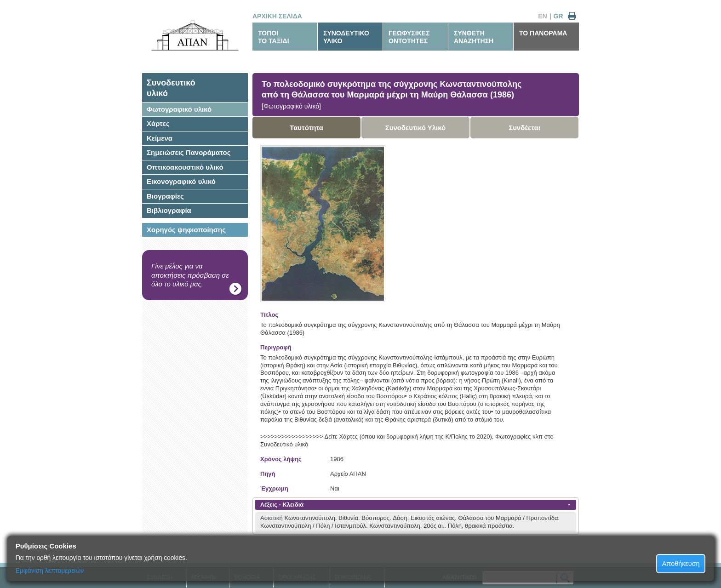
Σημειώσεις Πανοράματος (189, 152)
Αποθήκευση (681, 564)
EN (542, 16)
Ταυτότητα (306, 128)
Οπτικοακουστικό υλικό (185, 167)
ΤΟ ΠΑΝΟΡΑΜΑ (543, 33)
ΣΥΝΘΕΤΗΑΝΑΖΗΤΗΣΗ (474, 37)
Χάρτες (158, 123)
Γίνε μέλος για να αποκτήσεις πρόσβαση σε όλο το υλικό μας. (190, 275)
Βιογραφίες (165, 196)
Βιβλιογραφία (169, 210)
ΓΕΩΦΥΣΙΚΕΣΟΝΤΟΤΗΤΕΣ (409, 37)
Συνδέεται (524, 128)
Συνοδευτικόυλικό (171, 88)
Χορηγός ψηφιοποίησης (186, 230)
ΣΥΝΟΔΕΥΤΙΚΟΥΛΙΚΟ (346, 37)
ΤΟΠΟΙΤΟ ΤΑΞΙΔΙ (274, 37)
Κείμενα (160, 138)
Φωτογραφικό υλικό (179, 109)
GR (558, 16)
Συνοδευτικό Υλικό (416, 128)
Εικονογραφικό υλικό (181, 181)
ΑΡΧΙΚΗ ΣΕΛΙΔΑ (277, 16)
